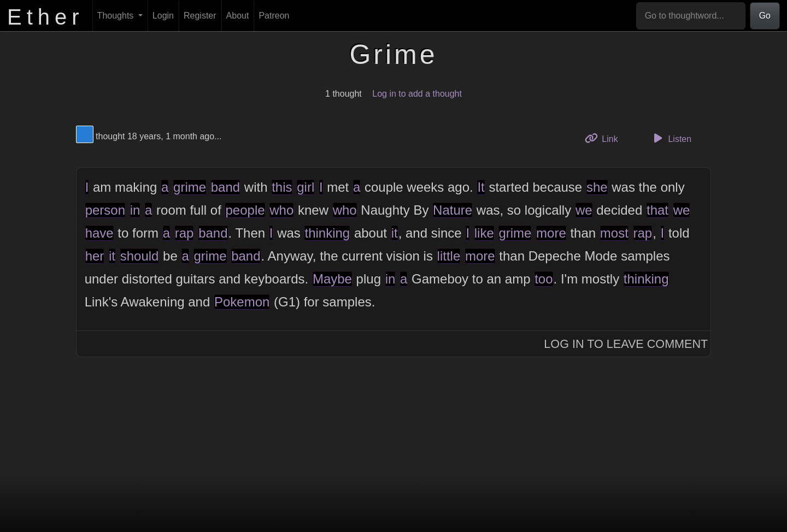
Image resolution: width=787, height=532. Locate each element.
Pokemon (242, 302)
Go (765, 16)
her (95, 256)
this (282, 187)
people (245, 210)
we (584, 210)
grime (190, 187)
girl (306, 187)
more (551, 233)
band (225, 187)
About (238, 16)
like (484, 233)
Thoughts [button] (117, 16)
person (105, 210)
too (544, 279)
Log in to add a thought (417, 94)
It (481, 187)
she (597, 187)
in (135, 210)
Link (606, 138)
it (395, 233)
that (657, 210)
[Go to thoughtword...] (691, 16)
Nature (453, 210)
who (281, 210)
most (614, 233)
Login (163, 16)
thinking (327, 233)
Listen (671, 138)
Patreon (274, 16)
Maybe (332, 279)
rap (184, 233)
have (99, 233)
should (140, 256)
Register (200, 16)
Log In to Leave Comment (626, 344)
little (449, 256)
